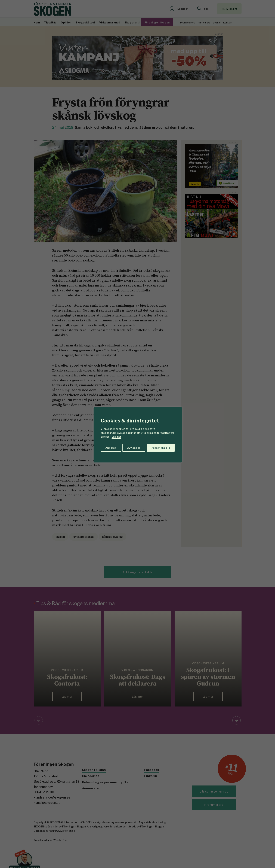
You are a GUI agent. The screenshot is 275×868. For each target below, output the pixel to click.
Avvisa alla (134, 448)
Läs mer (116, 437)
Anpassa (111, 448)
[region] (137, 434)
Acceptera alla (161, 448)
